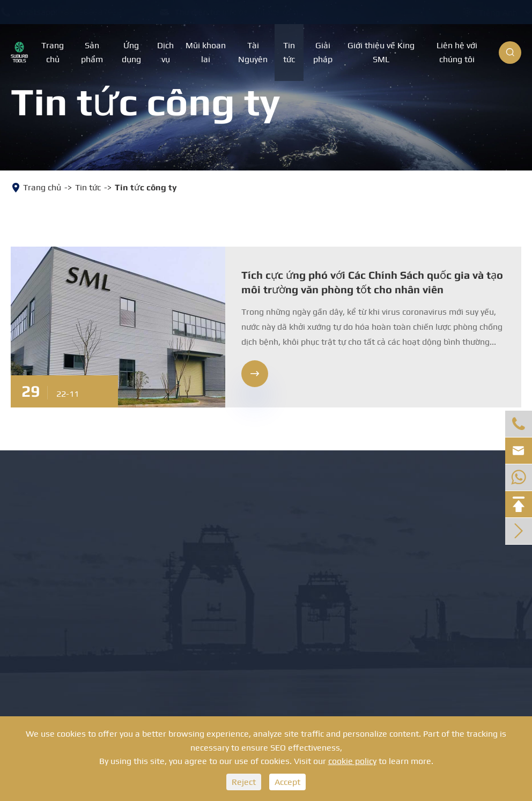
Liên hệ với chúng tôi (457, 52)
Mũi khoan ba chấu (69, 541)
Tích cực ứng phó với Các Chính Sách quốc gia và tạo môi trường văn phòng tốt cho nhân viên (372, 282)
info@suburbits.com (271, 12)
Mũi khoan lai (206, 52)
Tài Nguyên (253, 52)
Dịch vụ (165, 52)
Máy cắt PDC (165, 570)
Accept (287, 782)
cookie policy (352, 761)
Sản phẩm (92, 52)
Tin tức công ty (146, 187)
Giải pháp (323, 52)
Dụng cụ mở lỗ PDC (187, 541)
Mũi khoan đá (53, 513)
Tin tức (289, 52)
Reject (244, 782)
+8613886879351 (104, 12)
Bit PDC (33, 570)
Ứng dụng (131, 52)
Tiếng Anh (487, 13)
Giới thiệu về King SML (381, 52)
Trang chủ (53, 52)
